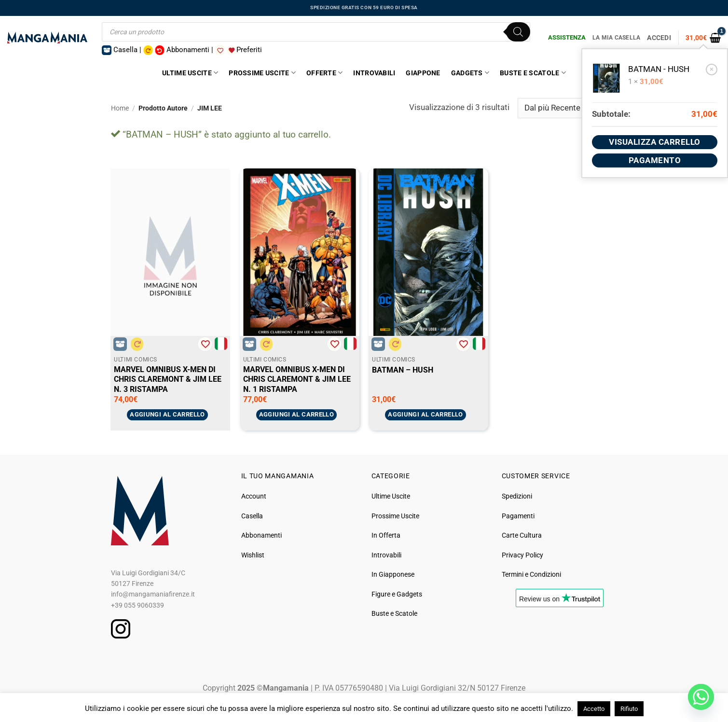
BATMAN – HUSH (403, 370)
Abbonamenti (261, 535)
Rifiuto (629, 709)
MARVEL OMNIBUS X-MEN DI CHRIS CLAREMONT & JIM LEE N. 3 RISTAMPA (168, 379)
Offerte (324, 73)
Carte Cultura (522, 535)
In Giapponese (393, 574)
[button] (703, 38)
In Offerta (386, 535)
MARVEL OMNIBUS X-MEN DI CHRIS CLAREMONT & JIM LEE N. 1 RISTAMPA (297, 379)
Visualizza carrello (655, 142)
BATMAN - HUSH (659, 69)
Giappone (423, 73)
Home (120, 108)
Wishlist (253, 555)
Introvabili (374, 73)
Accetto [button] (594, 709)
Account (254, 496)
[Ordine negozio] (567, 108)
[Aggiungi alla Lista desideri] (205, 344)
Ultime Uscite (190, 73)
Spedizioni (517, 496)
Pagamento (655, 160)
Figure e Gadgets (397, 594)
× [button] (712, 69)
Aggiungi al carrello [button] (167, 414)
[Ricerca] (518, 32)
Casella (252, 516)
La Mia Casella (616, 38)
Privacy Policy (522, 555)
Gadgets (470, 73)
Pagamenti (518, 516)
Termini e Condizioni (531, 574)
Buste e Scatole (533, 73)
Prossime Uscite (262, 73)
